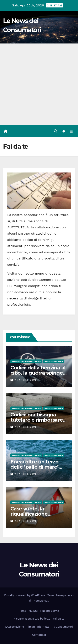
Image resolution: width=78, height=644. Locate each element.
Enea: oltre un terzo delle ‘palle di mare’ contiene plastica (34, 467)
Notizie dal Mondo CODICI (26, 361)
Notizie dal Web (54, 361)
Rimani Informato (38, 627)
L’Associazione (15, 627)
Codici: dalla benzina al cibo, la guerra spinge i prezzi (38, 373)
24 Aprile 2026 (26, 380)
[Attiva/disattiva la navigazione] (71, 131)
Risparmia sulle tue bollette (32, 619)
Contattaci (39, 635)
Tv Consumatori (63, 627)
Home (22, 611)
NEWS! (33, 611)
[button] (56, 131)
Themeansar (40, 601)
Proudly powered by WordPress (25, 595)
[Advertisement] (39, 84)
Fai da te (59, 619)
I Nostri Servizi (50, 611)
